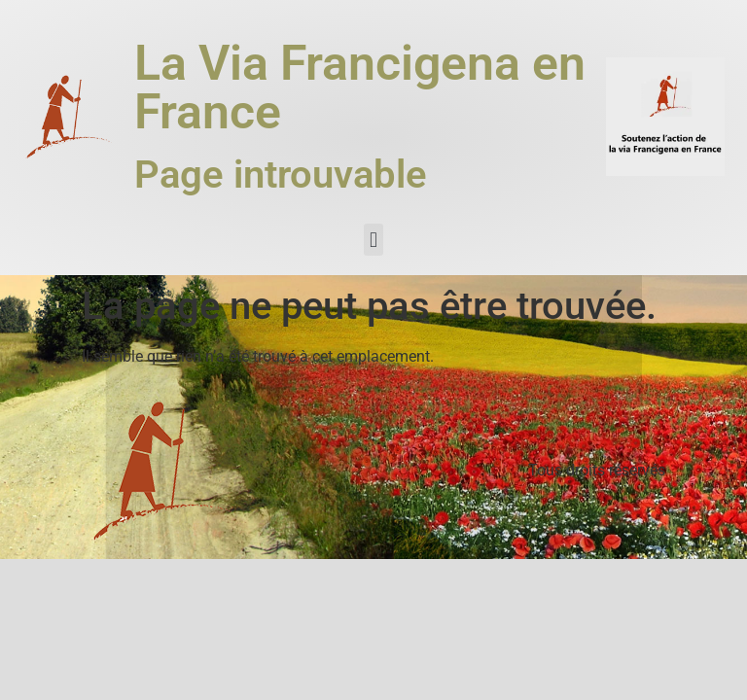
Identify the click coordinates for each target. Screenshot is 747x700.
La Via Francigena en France (360, 87)
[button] (373, 240)
